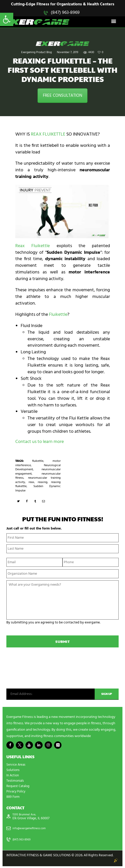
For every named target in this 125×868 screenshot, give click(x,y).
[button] (7, 19)
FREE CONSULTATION (62, 96)
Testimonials (16, 782)
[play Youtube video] (63, 212)
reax (31, 483)
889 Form (14, 798)
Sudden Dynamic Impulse (38, 489)
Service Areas (17, 766)
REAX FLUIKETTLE (48, 135)
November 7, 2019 (68, 53)
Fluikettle (58, 315)
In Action (13, 777)
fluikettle (38, 462)
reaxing (43, 483)
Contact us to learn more (40, 442)
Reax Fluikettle (33, 246)
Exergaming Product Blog (36, 53)
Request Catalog (19, 787)
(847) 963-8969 (65, 13)
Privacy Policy (17, 793)
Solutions (14, 771)
